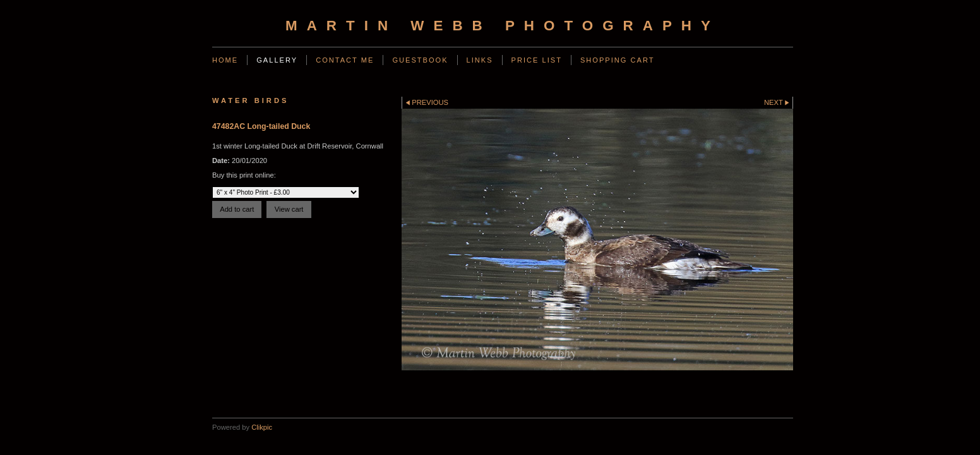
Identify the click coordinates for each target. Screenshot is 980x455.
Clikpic (262, 427)
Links (480, 60)
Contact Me (345, 60)
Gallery (277, 60)
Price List (537, 60)
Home (225, 60)
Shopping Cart (618, 60)
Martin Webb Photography (503, 26)
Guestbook (420, 60)
